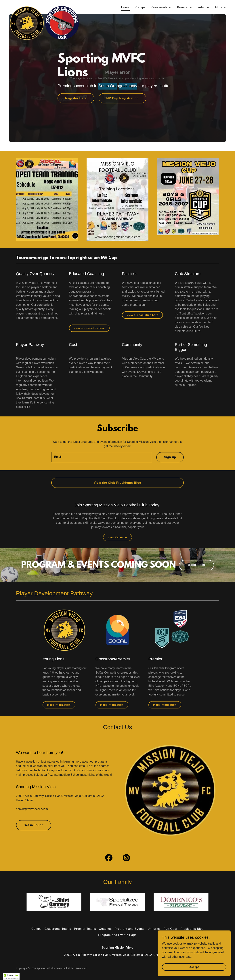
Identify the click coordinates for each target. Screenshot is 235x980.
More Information (59, 705)
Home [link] (125, 7)
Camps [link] (141, 7)
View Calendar (117, 537)
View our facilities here (143, 315)
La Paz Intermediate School (62, 775)
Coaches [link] (105, 929)
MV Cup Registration (122, 98)
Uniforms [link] (154, 929)
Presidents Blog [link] (192, 929)
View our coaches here (89, 328)
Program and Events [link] (130, 929)
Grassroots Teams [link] (58, 929)
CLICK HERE (196, 565)
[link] (45, 6)
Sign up (170, 457)
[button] (161, 7)
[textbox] (102, 457)
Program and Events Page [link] (117, 935)
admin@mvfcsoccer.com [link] (32, 809)
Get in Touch (34, 825)
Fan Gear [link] (171, 929)
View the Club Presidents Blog (117, 483)
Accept (194, 967)
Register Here (76, 98)
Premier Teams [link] (85, 929)
